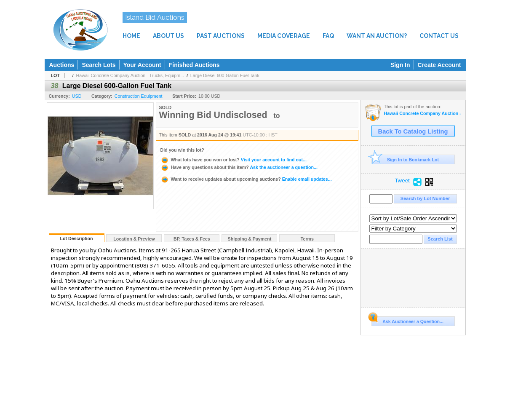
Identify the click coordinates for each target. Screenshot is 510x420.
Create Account (439, 65)
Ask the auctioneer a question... (239, 167)
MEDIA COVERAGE (284, 36)
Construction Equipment (139, 96)
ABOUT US (168, 36)
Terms (307, 239)
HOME (131, 36)
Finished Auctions (194, 65)
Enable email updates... (246, 179)
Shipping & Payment (250, 239)
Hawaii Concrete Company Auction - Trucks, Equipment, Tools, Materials (423, 114)
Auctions (62, 65)
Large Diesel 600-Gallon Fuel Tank (225, 75)
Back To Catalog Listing (413, 131)
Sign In (400, 65)
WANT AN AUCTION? (377, 36)
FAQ (328, 36)
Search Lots (99, 65)
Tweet (402, 181)
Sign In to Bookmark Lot (405, 159)
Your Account (142, 65)
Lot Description (76, 238)
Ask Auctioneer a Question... (407, 320)
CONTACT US (439, 36)
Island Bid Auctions (155, 17)
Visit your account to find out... (234, 160)
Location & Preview (134, 239)
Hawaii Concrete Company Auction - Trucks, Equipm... (130, 75)
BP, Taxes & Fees (192, 239)
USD (77, 96)
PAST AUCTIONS (221, 36)
